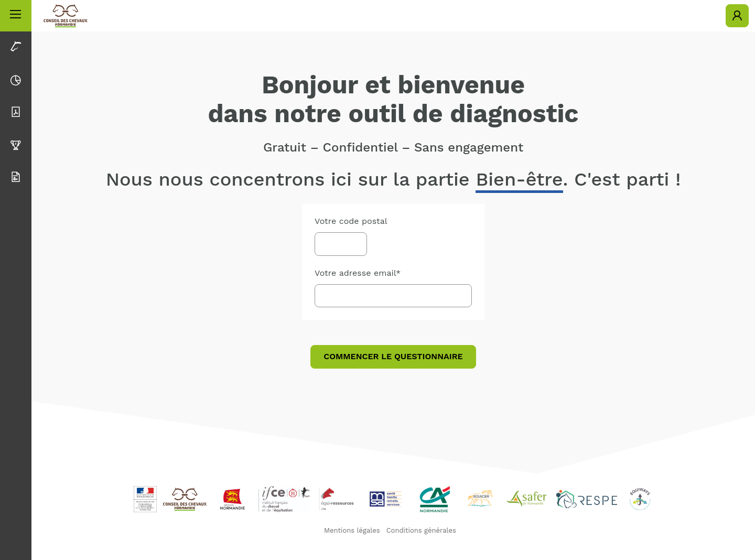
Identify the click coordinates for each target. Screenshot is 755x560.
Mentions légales (352, 530)
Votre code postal (351, 221)
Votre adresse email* (358, 273)
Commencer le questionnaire (393, 356)
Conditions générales (421, 530)
